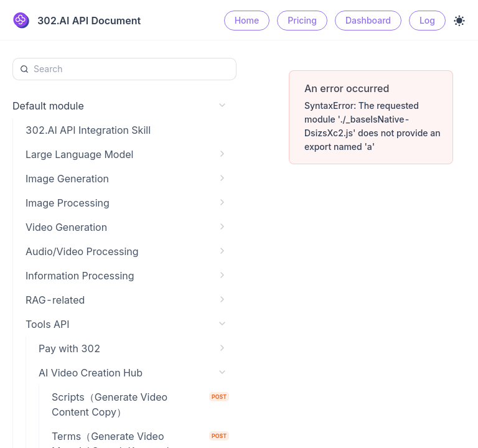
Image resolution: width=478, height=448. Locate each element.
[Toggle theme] (459, 21)
